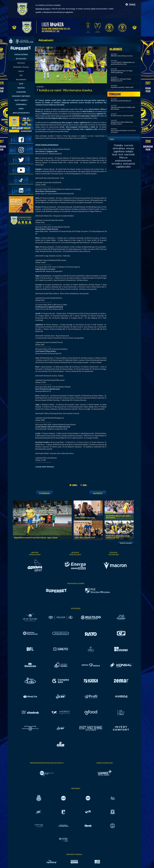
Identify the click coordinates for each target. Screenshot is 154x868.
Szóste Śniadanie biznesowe (85, 518)
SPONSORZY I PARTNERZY (21, 96)
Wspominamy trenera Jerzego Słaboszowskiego (122, 71)
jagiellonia (119, 151)
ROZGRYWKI (21, 92)
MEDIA (21, 109)
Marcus (123, 157)
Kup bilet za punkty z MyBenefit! (122, 87)
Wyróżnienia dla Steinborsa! (121, 101)
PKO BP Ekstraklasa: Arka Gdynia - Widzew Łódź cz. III (118, 537)
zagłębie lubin (123, 167)
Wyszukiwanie (21, 79)
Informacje (21, 63)
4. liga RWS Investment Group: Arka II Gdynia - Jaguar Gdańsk (36, 538)
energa (130, 148)
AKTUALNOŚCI (21, 59)
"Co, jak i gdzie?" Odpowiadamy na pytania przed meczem (123, 63)
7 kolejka (118, 145)
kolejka (129, 151)
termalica (117, 163)
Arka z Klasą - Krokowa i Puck (85, 538)
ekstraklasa (119, 148)
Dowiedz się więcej (43, 9)
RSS (21, 75)
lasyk (115, 154)
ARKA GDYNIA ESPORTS (21, 113)
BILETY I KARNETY (21, 100)
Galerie (21, 71)
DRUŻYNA (21, 88)
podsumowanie (123, 160)
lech (121, 154)
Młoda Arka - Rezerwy (21, 67)
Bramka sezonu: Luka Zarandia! (122, 116)
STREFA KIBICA (21, 104)
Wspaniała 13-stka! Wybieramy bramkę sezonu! (122, 123)
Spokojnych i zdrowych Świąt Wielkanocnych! (121, 80)
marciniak (129, 154)
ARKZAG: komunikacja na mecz (122, 56)
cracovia (129, 145)
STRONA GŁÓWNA (21, 54)
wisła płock (129, 163)
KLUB (21, 84)
